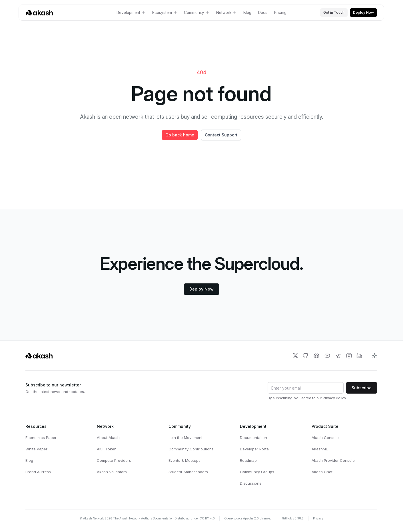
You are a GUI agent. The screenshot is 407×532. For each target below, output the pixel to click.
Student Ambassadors (188, 472)
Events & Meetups (185, 460)
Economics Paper (41, 438)
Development (131, 13)
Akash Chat (322, 472)
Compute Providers (114, 460)
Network (226, 13)
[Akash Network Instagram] (349, 356)
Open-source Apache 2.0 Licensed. (248, 518)
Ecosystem (165, 13)
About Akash (108, 438)
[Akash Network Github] (306, 356)
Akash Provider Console (333, 460)
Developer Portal (255, 449)
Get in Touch (334, 12)
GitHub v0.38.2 (293, 518)
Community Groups (257, 472)
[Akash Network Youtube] (327, 356)
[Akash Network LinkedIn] (359, 356)
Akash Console (325, 438)
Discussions (251, 483)
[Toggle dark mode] (374, 356)
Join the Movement (186, 438)
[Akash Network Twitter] (295, 356)
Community (197, 13)
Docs (263, 13)
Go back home (180, 135)
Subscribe (362, 388)
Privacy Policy (334, 398)
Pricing (280, 13)
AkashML (320, 449)
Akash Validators (112, 472)
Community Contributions (191, 449)
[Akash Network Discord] (316, 356)
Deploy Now (363, 12)
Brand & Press (38, 472)
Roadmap (248, 460)
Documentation (253, 438)
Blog (247, 13)
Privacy (318, 518)
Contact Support (221, 135)
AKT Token (107, 449)
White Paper (36, 449)
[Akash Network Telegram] (338, 356)
